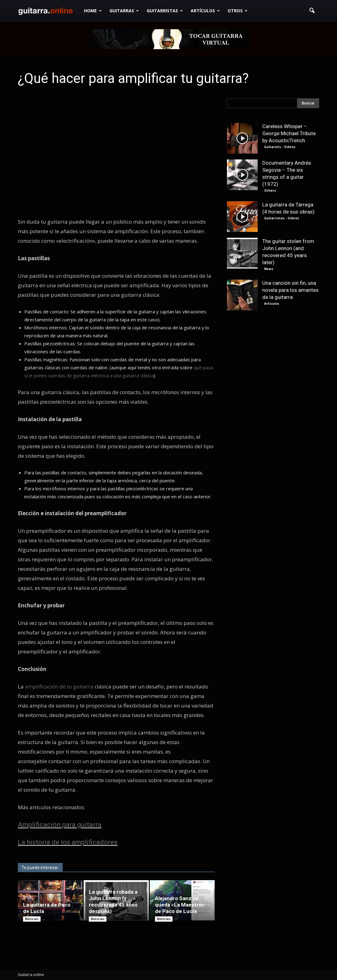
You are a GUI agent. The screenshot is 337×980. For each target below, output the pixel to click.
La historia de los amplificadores (68, 842)
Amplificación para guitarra (60, 825)
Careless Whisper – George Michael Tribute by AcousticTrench (289, 133)
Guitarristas (165, 11)
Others (270, 190)
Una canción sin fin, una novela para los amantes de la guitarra (290, 290)
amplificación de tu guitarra (59, 686)
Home (93, 11)
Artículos (205, 11)
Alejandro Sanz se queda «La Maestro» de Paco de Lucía (180, 905)
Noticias (32, 919)
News (269, 269)
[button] (312, 11)
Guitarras (124, 11)
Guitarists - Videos (280, 147)
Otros (238, 11)
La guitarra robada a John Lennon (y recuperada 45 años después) (113, 902)
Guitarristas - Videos (282, 218)
